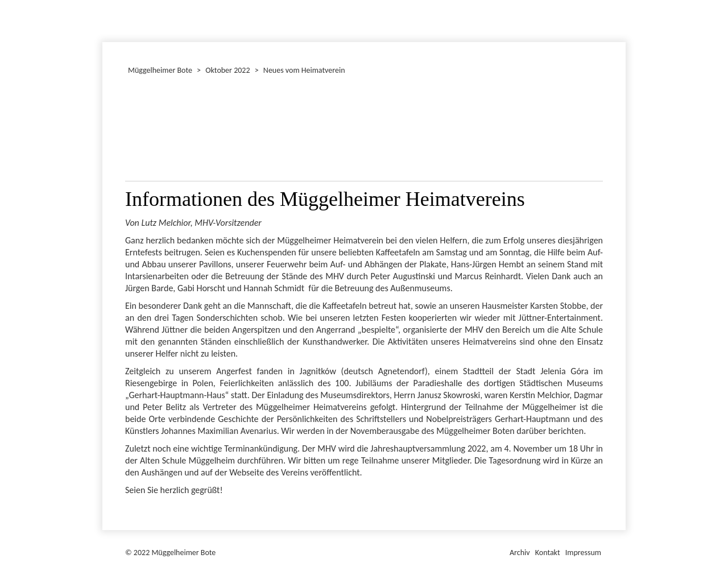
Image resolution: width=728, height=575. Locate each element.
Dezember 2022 (107, 19)
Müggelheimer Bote (621, 1)
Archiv (520, 553)
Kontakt (548, 553)
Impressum (583, 553)
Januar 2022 (104, 19)
